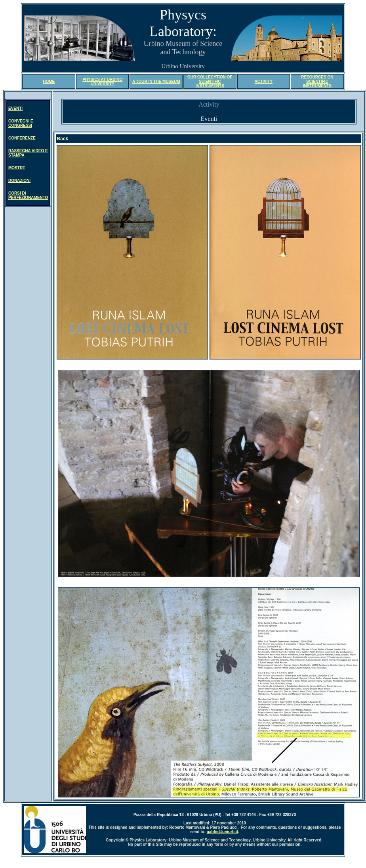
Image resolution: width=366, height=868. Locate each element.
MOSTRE (17, 168)
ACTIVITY (264, 81)
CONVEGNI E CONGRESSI (21, 123)
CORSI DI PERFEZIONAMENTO (28, 195)
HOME (49, 81)
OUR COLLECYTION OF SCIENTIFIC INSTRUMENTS (210, 81)
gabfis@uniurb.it (222, 832)
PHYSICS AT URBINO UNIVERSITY (102, 82)
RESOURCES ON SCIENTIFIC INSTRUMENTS (317, 81)
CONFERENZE (22, 138)
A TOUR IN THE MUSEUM (156, 81)
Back (62, 139)
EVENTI (15, 108)
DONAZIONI (19, 181)
